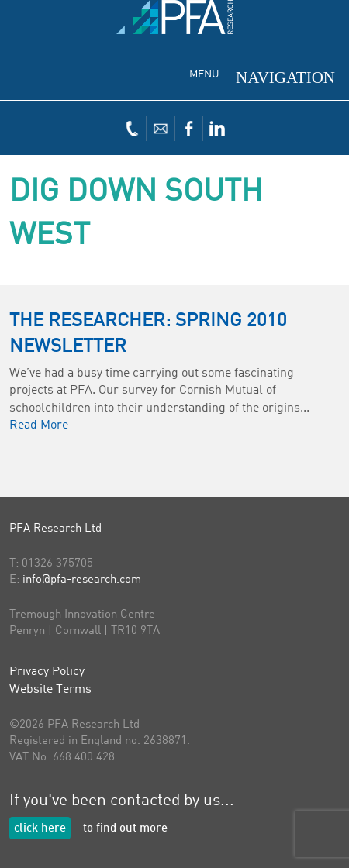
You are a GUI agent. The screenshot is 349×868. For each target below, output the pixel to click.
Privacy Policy (47, 672)
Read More (39, 425)
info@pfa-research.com (82, 580)
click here (40, 829)
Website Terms (50, 690)
